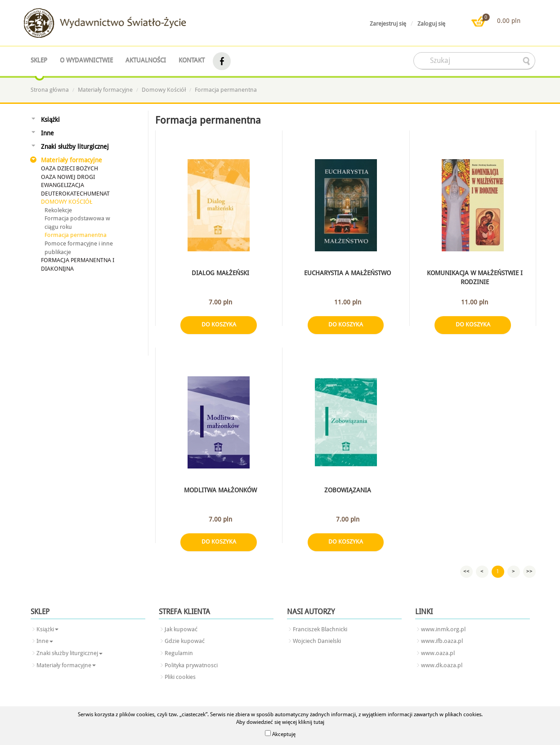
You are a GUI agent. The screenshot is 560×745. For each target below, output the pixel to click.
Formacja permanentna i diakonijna (78, 264)
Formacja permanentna (226, 90)
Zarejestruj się (388, 24)
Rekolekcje (58, 210)
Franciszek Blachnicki (320, 629)
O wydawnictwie (86, 60)
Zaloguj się (431, 24)
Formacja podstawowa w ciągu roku (77, 223)
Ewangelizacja (63, 185)
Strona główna (50, 90)
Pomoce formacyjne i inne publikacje (79, 248)
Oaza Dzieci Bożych (69, 168)
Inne (47, 133)
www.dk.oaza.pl (442, 665)
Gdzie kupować (185, 641)
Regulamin (179, 653)
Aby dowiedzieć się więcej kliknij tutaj (280, 722)
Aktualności (146, 60)
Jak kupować (181, 629)
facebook (222, 61)
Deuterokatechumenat (75, 194)
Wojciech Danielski (317, 641)
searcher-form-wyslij (527, 61)
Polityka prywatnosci (191, 665)
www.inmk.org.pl (443, 629)
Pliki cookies (180, 677)
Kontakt (192, 60)
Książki (50, 120)
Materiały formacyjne (105, 90)
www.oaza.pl (438, 653)
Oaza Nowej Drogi (68, 177)
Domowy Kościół (164, 90)
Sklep (39, 60)
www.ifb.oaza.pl (442, 641)
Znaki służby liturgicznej (75, 147)
